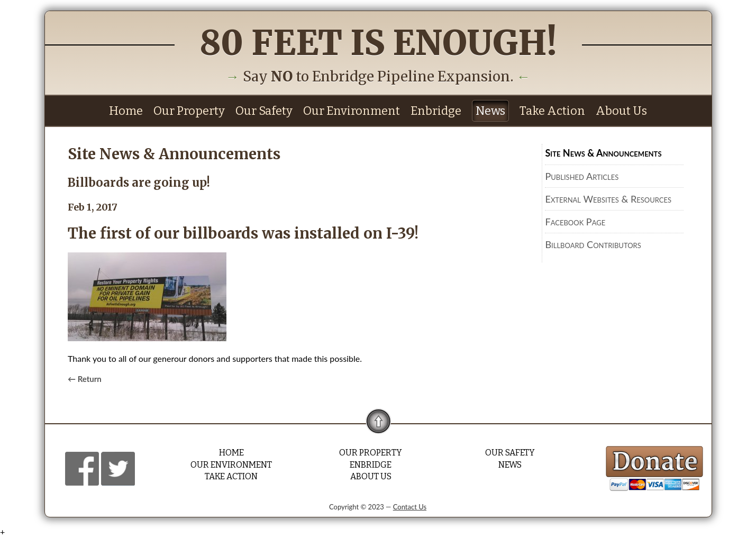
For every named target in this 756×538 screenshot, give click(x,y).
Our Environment (352, 111)
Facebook (82, 468)
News (490, 111)
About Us (621, 111)
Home (126, 111)
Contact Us (410, 507)
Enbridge (436, 111)
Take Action (552, 111)
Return (90, 379)
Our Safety (264, 111)
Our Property (189, 111)
